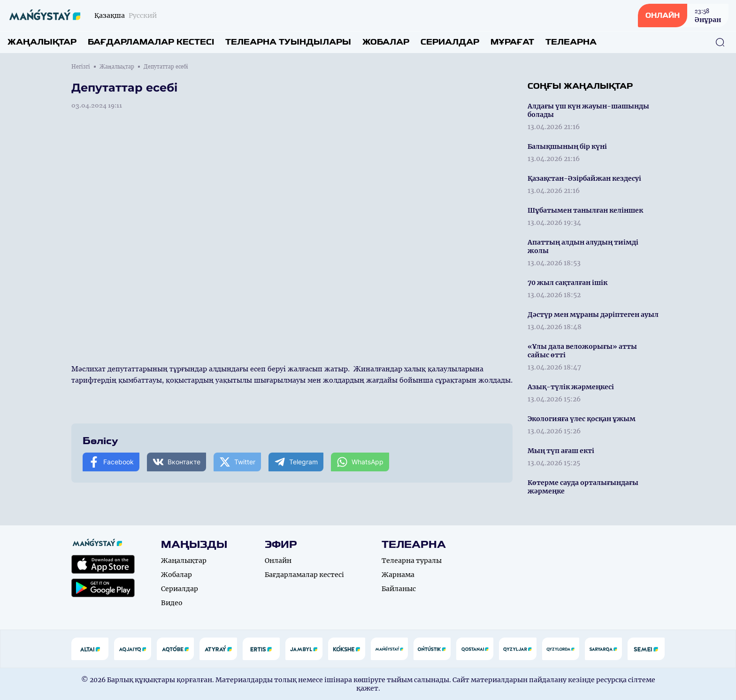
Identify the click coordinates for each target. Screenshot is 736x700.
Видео (172, 603)
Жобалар (386, 42)
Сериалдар (450, 42)
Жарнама (398, 575)
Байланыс (399, 589)
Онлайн (278, 561)
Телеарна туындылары (288, 42)
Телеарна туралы (412, 561)
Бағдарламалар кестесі (151, 42)
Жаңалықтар (42, 42)
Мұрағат (512, 42)
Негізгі (81, 67)
